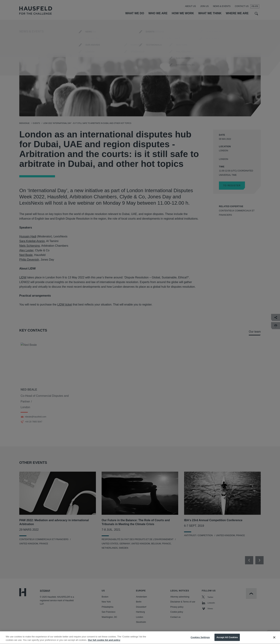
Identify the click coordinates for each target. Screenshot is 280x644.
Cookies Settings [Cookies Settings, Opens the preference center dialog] (200, 640)
